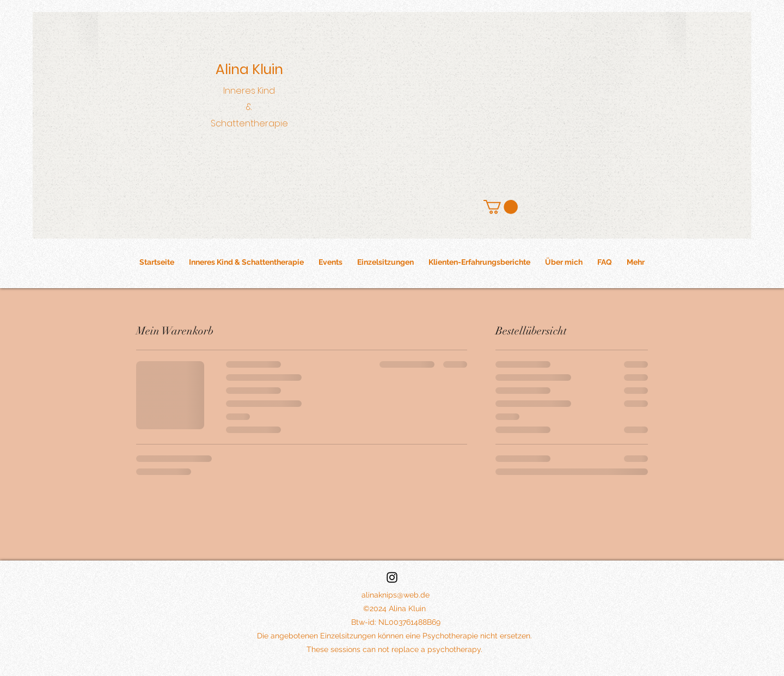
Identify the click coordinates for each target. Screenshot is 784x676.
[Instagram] (392, 577)
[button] (501, 207)
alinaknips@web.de (396, 595)
